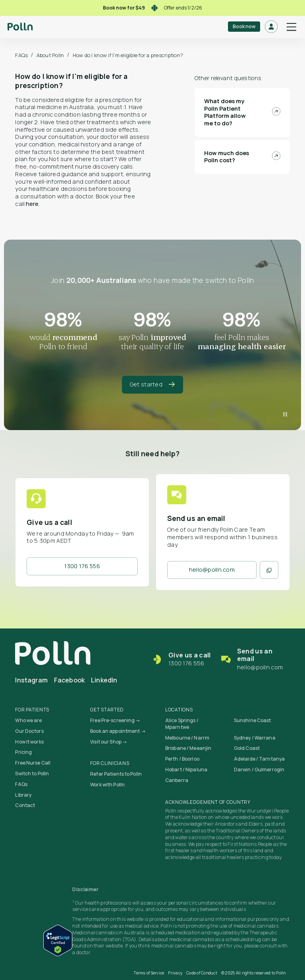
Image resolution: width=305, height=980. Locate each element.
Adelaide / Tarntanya (259, 759)
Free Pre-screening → (115, 720)
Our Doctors (29, 731)
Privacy (175, 973)
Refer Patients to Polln (116, 774)
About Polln (50, 55)
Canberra (177, 780)
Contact (25, 805)
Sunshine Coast (253, 720)
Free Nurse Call (33, 763)
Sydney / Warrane (255, 738)
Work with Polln (107, 785)
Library (23, 795)
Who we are (28, 720)
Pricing (23, 752)
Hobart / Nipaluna (186, 770)
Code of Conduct (202, 973)
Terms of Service (149, 973)
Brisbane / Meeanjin (188, 748)
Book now (244, 26)
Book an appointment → (118, 731)
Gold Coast (247, 748)
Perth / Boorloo (182, 759)
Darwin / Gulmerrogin (259, 770)
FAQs (21, 55)
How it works (29, 742)
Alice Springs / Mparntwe (182, 724)
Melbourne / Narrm (187, 738)
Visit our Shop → (109, 742)
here (32, 204)
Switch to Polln (32, 773)
